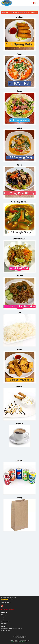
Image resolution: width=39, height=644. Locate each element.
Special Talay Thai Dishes (19, 233)
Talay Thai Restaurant (8, 598)
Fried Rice (19, 307)
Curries (19, 128)
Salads (19, 91)
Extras (19, 380)
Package (19, 559)
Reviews (3, 620)
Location (3, 618)
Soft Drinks (19, 522)
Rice (19, 344)
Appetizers (19, 17)
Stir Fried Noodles (19, 270)
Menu (2, 614)
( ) (34, 3)
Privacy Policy (4, 623)
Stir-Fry (19, 165)
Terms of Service (22, 642)
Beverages (19, 485)
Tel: (5, 631)
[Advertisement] (19, 9)
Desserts (19, 448)
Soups (19, 54)
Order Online (4, 616)
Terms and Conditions (5, 622)
